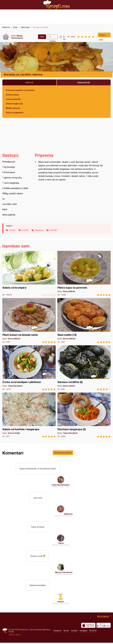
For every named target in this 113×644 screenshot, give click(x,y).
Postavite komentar (63, 453)
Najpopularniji (84, 82)
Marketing (46, 631)
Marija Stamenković (17, 37)
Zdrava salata (12, 95)
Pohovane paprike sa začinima (20, 90)
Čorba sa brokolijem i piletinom (29, 368)
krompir (12, 230)
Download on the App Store (88, 627)
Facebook (57, 632)
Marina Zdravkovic (64, 573)
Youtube (74, 632)
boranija (25, 230)
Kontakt (11, 633)
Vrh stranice (103, 617)
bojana (61, 603)
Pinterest (93, 632)
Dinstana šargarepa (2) (84, 415)
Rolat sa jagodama (15, 112)
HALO (18, 636)
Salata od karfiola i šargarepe (29, 415)
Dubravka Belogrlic (61, 485)
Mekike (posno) (13, 108)
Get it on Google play (104, 627)
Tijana (61, 544)
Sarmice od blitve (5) (84, 368)
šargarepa (39, 230)
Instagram (83, 632)
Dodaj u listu (102, 36)
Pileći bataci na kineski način (29, 321)
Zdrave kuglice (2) (14, 104)
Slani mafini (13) (84, 321)
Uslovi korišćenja (35, 631)
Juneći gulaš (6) (13, 99)
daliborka (68, 514)
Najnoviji (29, 82)
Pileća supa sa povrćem (84, 273)
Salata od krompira (29, 273)
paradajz (53, 230)
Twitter (66, 632)
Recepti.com (57, 5)
